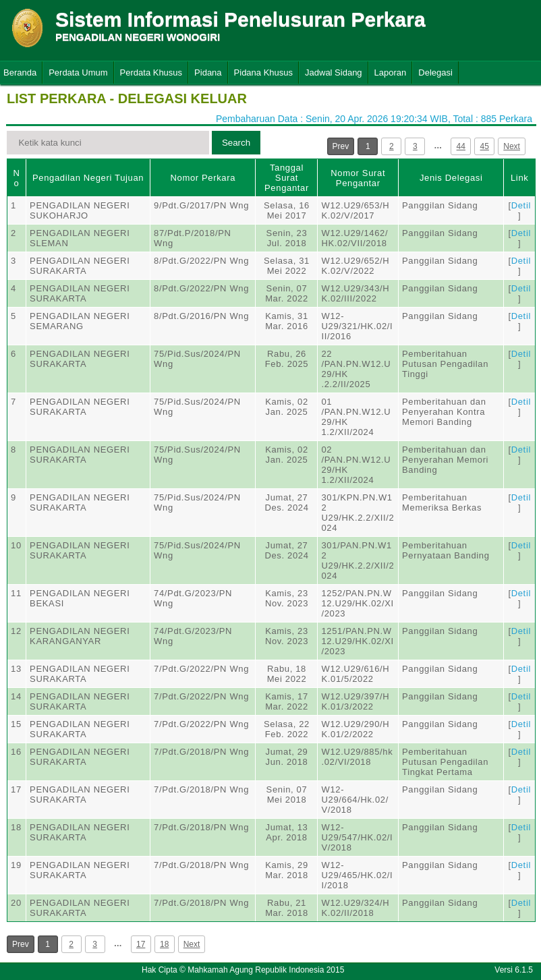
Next (512, 146)
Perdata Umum (78, 73)
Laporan (391, 73)
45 (485, 146)
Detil (521, 205)
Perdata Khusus (151, 73)
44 (461, 146)
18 (164, 944)
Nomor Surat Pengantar (358, 178)
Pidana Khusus (263, 73)
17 (141, 944)
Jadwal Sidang (334, 73)
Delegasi (435, 73)
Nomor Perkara (203, 178)
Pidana (208, 73)
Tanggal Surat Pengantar (287, 178)
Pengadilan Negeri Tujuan (88, 178)
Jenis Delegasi (451, 178)
